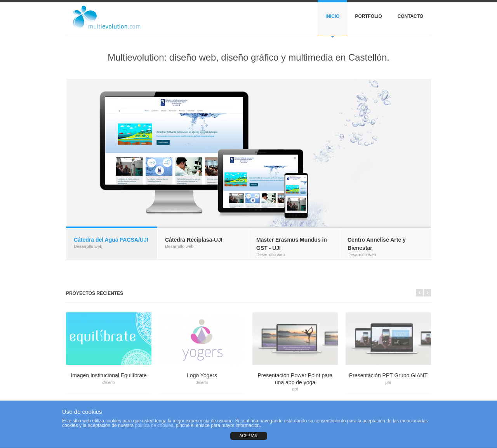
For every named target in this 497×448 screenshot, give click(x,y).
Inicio (332, 16)
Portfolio (368, 16)
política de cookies (154, 425)
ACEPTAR (249, 436)
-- (262, 426)
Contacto (410, 16)
